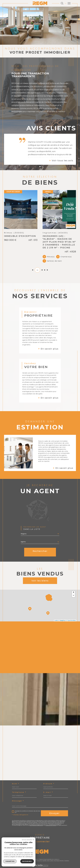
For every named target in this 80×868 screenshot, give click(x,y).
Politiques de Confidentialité (36, 819)
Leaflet (56, 615)
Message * (18, 795)
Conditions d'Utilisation (51, 819)
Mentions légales (36, 855)
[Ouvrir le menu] (69, 3)
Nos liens (50, 855)
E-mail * (48, 786)
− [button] (73, 590)
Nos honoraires (16, 855)
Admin (44, 855)
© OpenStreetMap (71, 615)
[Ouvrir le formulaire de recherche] (62, 3)
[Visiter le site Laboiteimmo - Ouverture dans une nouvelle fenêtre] (40, 862)
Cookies (67, 855)
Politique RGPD (59, 855)
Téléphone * (19, 786)
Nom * (16, 778)
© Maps (62, 615)
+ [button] (73, 587)
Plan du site (26, 855)
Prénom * (49, 778)
